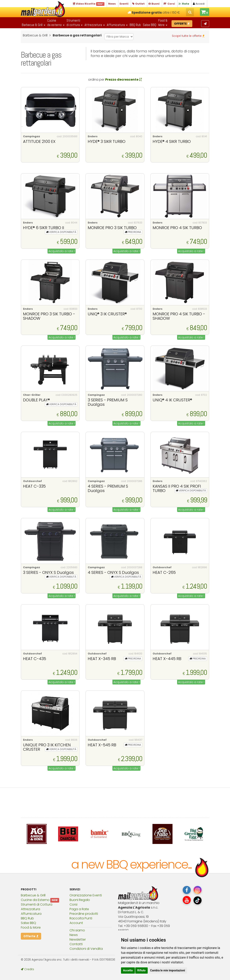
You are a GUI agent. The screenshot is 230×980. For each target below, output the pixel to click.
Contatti (76, 944)
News (74, 935)
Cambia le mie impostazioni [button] (167, 970)
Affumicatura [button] (117, 25)
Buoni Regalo (80, 900)
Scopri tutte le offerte (188, 36)
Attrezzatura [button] (95, 25)
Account (76, 923)
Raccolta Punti (81, 918)
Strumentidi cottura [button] (75, 23)
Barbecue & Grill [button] (34, 25)
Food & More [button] (163, 23)
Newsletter (78, 939)
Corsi (73, 904)
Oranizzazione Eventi (86, 895)
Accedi (199, 4)
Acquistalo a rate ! (62, 251)
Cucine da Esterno (35, 900)
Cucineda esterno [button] (56, 23)
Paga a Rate (79, 909)
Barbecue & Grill (33, 895)
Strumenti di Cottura (37, 904)
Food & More (31, 927)
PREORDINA (133, 232)
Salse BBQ (150, 25)
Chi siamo (77, 930)
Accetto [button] (128, 970)
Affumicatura (31, 914)
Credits (27, 969)
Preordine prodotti (84, 914)
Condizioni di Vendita (86, 949)
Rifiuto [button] (141, 970)
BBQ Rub (135, 25)
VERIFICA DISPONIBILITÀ (61, 232)
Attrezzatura (30, 909)
